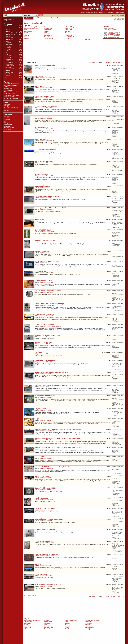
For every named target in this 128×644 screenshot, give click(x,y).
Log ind (122, 15)
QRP (7, 54)
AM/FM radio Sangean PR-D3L (46, 360)
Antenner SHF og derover (31, 28)
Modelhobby (7, 126)
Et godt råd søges (9, 90)
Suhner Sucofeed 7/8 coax (44, 325)
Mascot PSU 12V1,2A (42, 251)
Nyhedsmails (102, 13)
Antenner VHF (9, 39)
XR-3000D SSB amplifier (44, 342)
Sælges (6, 26)
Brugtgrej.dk (7, 104)
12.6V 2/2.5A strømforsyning (45, 66)
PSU (7, 53)
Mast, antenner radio (42, 117)
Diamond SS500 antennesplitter (46, 530)
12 (114, 62)
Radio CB (8, 58)
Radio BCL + (9, 56)
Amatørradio (7, 116)
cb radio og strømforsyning (45, 96)
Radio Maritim (9, 62)
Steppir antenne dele (113, 37)
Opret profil (115, 15)
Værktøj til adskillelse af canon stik (47, 335)
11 (111, 62)
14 (119, 62)
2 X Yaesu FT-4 (40, 76)
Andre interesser (8, 118)
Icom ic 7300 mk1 (41, 457)
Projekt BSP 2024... (42, 409)
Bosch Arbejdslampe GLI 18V (45, 488)
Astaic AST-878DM (42, 498)
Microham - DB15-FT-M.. (114, 36)
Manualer (8, 48)
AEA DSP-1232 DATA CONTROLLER (48, 585)
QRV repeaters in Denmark (11, 108)
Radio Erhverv (9, 59)
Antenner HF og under (12, 33)
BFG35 (6, 87)
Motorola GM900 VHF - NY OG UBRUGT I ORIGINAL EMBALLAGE (58, 438)
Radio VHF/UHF (10, 69)
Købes (5, 78)
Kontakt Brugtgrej (120, 13)
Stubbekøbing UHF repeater (11, 95)
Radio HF (8, 61)
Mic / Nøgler (9, 49)
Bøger (7, 41)
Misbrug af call (8, 89)
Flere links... (7, 110)
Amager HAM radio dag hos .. (12, 84)
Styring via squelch (9, 97)
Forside (82, 13)
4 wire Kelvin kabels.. (113, 33)
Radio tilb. (8, 67)
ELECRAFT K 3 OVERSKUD (45, 396)
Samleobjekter (8, 129)
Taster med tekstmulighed (44, 161)
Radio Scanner (10, 66)
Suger (37, 419)
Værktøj (8, 76)
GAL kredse (111, 31)
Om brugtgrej (110, 13)
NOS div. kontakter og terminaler (47, 554)
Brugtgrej (53, 18)
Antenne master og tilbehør (32, 27)
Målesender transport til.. (10, 92)
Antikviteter (7, 120)
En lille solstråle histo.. (10, 94)
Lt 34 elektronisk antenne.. (11, 85)
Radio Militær (9, 64)
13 (116, 62)
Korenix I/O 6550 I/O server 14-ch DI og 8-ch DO (52, 467)
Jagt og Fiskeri (8, 124)
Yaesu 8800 (111, 29)
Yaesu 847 (39, 564)
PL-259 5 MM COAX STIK (44, 541)
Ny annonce (89, 13)
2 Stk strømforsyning (43, 186)
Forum (95, 13)
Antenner (8, 31)
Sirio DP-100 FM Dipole (43, 230)
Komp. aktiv (9, 44)
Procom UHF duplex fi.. (114, 32)
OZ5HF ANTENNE (41, 139)
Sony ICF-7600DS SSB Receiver (46, 106)
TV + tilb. (8, 74)
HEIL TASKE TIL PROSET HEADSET (48, 291)
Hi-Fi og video (7, 123)
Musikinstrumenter (9, 128)
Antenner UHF (9, 38)
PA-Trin (8, 51)
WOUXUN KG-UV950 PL (114, 35)
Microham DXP (40, 86)
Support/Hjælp (9, 72)
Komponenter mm (41, 127)
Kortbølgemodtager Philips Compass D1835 (51, 208)
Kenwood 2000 (112, 30)
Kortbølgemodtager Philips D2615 (47, 196)
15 (122, 62)
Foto (5, 121)
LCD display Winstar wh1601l (45, 150)
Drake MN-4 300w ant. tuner (45, 509)
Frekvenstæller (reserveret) (45, 314)
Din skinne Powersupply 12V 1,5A (47, 261)
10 (109, 62)
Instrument (8, 43)
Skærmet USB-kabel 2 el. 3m (45, 241)
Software (8, 71)
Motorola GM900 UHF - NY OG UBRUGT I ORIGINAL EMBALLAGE (58, 448)
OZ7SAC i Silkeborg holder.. (11, 98)
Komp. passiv (9, 46)
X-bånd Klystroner (41, 174)
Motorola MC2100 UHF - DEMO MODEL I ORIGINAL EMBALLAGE (58, 429)
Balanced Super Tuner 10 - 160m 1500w (49, 519)
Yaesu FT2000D (41, 220)
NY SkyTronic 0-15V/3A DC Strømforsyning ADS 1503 (54, 385)
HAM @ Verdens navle (10, 106)
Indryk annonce (9, 20)
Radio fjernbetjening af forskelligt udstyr (49, 304)
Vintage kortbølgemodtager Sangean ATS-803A (52, 372)
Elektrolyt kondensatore (44, 281)
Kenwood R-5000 (41, 574)
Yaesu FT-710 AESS (42, 476)
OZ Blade (38, 352)
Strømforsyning (41, 271)
